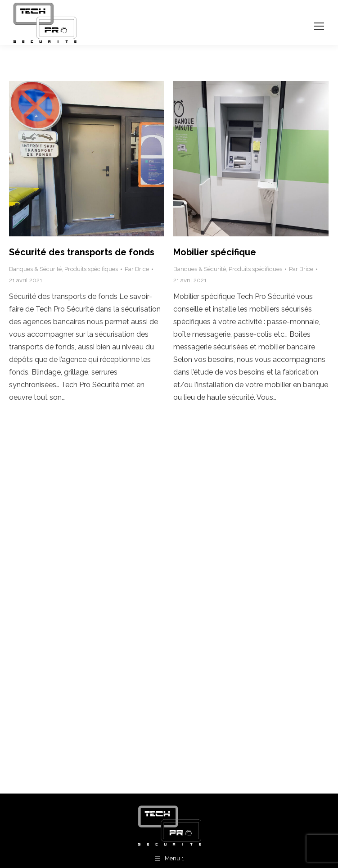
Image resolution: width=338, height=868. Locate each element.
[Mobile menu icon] (319, 26)
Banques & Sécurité (35, 269)
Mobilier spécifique (215, 252)
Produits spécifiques (91, 269)
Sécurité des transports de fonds (82, 252)
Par (137, 269)
